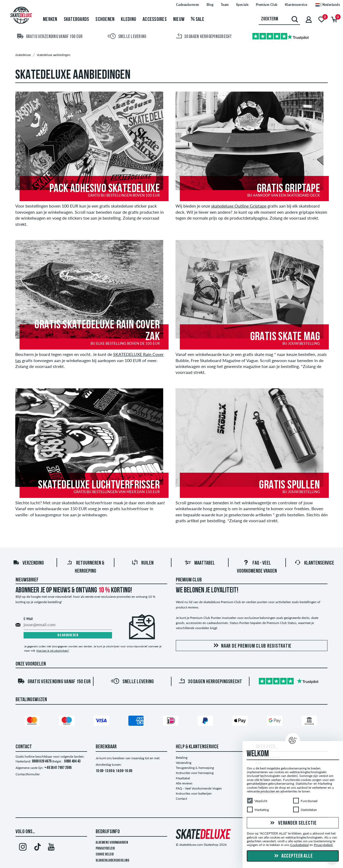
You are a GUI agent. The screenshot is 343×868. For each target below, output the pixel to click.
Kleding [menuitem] (128, 20)
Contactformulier (28, 774)
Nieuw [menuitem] (179, 20)
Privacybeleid (105, 849)
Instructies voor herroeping (195, 773)
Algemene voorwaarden (112, 843)
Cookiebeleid (299, 845)
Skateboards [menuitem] (77, 20)
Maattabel (200, 563)
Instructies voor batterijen (194, 793)
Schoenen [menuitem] (105, 20)
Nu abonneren (68, 635)
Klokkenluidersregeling (112, 861)
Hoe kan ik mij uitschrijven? (53, 651)
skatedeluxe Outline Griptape (239, 206)
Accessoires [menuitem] (155, 20)
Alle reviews (184, 783)
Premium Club (189, 580)
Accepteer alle (293, 856)
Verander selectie (293, 823)
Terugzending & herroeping (195, 768)
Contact (181, 799)
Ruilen (143, 563)
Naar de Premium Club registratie (252, 646)
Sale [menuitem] (198, 20)
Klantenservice (314, 563)
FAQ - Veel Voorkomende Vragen (199, 788)
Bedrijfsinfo (108, 832)
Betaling (182, 758)
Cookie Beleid (105, 854)
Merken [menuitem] (50, 20)
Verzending (28, 563)
